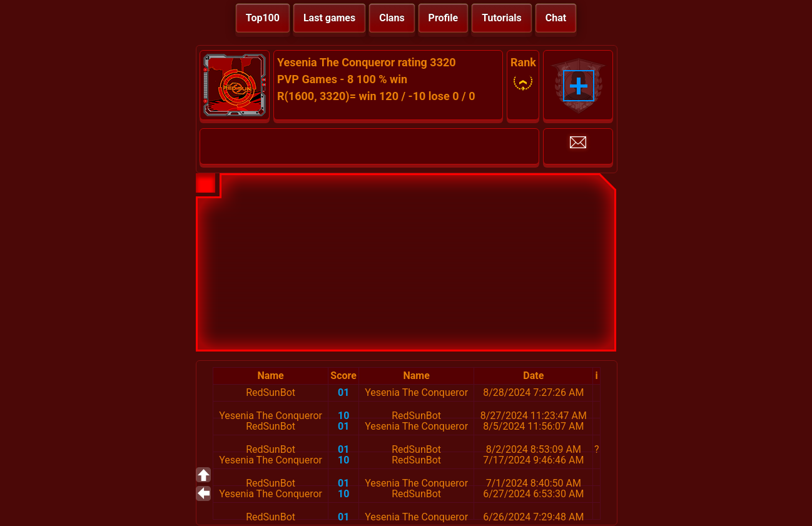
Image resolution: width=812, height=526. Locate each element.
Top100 (263, 18)
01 (343, 392)
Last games (329, 18)
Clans (392, 18)
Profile (444, 18)
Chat (556, 18)
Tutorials (502, 18)
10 (343, 416)
